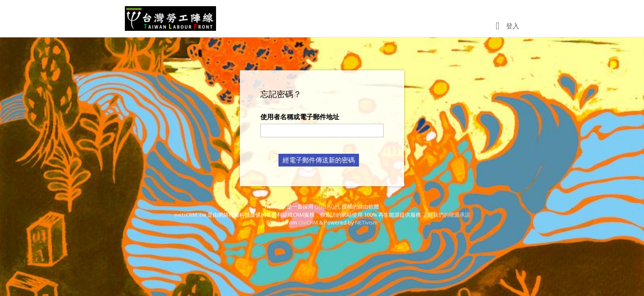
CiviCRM (308, 222)
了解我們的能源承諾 (446, 215)
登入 (513, 26)
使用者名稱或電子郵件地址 (300, 117)
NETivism (366, 222)
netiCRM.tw (190, 215)
